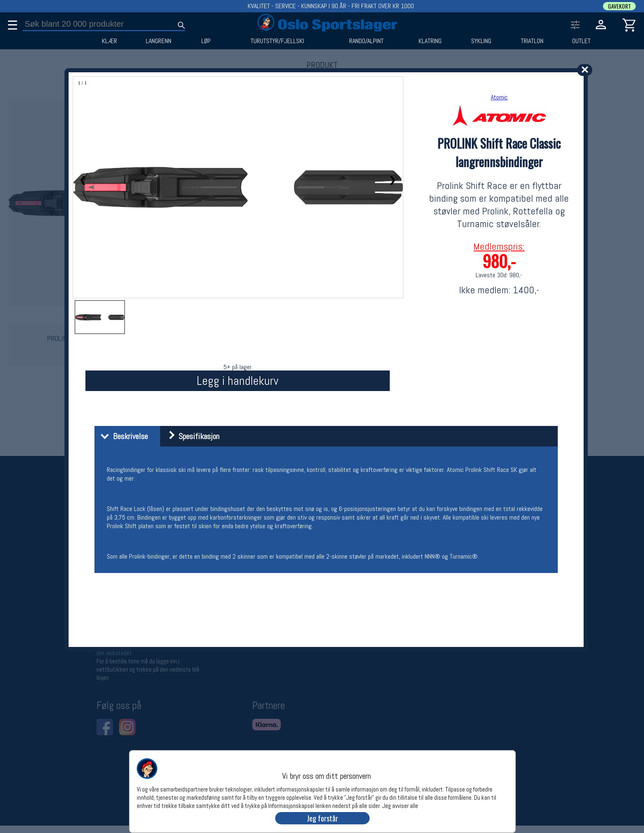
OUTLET (581, 41)
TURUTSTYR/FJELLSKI (277, 41)
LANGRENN (159, 41)
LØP (206, 41)
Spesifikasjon (191, 436)
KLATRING (430, 41)
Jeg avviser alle (400, 805)
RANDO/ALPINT (366, 41)
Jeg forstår (322, 818)
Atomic (499, 97)
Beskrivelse (122, 436)
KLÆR (109, 41)
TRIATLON (532, 41)
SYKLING (481, 41)
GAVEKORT (619, 6)
